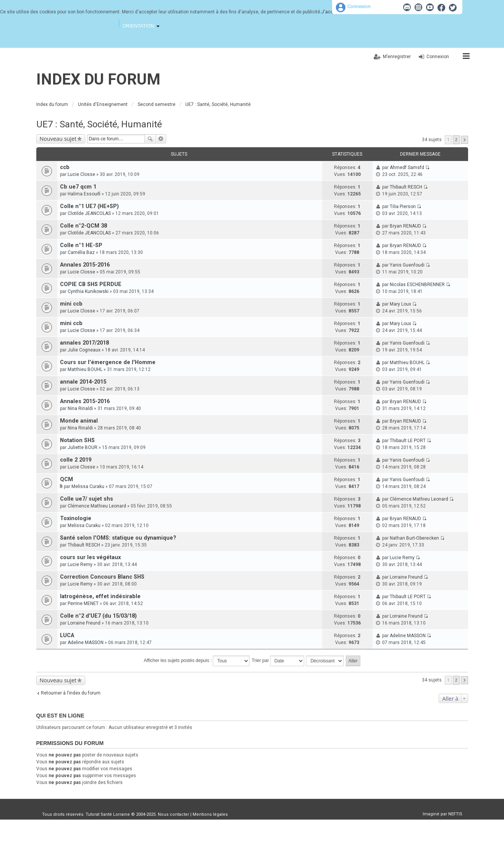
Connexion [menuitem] (438, 57)
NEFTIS (455, 814)
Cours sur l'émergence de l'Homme (108, 362)
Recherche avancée (161, 139)
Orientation (139, 26)
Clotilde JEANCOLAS (89, 213)
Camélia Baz (81, 252)
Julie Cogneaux (84, 350)
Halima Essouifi (84, 194)
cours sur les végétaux (90, 557)
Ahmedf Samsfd (407, 168)
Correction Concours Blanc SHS (102, 577)
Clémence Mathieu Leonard (97, 506)
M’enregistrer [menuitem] (397, 57)
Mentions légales (210, 814)
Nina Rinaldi (80, 408)
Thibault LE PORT (408, 441)
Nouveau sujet (58, 139)
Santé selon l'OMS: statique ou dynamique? (118, 538)
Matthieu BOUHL (85, 369)
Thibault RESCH (406, 187)
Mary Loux (400, 304)
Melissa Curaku (88, 486)
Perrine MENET (83, 604)
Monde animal (79, 421)
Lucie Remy (80, 564)
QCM (66, 479)
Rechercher (150, 139)
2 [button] (456, 140)
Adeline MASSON (86, 643)
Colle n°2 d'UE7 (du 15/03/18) (98, 616)
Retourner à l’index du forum (71, 693)
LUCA (67, 635)
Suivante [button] (464, 140)
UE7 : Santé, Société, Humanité (99, 124)
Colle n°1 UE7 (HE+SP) (89, 206)
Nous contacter (173, 814)
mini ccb (71, 304)
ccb (65, 167)
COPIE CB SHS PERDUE (91, 284)
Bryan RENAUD (405, 226)
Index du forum (98, 79)
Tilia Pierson (403, 207)
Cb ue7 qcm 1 (78, 187)
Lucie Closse (81, 174)
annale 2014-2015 (83, 382)
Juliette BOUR (83, 447)
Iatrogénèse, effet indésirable (100, 596)
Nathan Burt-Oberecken (414, 538)
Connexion (359, 6)
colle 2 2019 (76, 460)
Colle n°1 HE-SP (81, 245)
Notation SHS (77, 440)
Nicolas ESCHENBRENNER (417, 285)
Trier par (278, 661)
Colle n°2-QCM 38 (83, 226)
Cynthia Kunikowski (88, 291)
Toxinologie (76, 518)
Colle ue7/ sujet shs (87, 499)
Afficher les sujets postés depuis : (197, 661)
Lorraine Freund (406, 577)
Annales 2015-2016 (85, 265)
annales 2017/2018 (84, 343)
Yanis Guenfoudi (407, 265)
